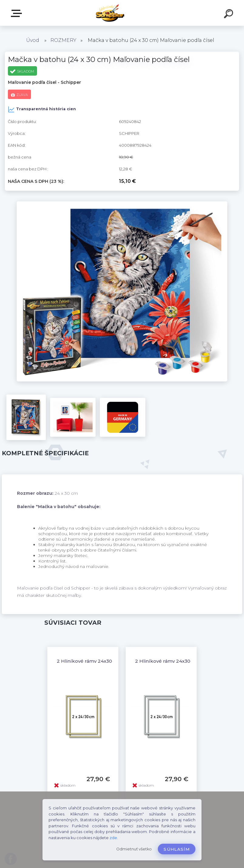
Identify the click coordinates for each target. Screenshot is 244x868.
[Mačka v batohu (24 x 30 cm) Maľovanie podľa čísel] (122, 203)
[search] (229, 15)
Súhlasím (177, 849)
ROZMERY (63, 40)
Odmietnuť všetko (134, 849)
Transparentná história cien (42, 109)
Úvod (33, 40)
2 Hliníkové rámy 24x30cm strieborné (180, 661)
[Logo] (122, 13)
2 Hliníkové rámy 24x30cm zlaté (95, 661)
